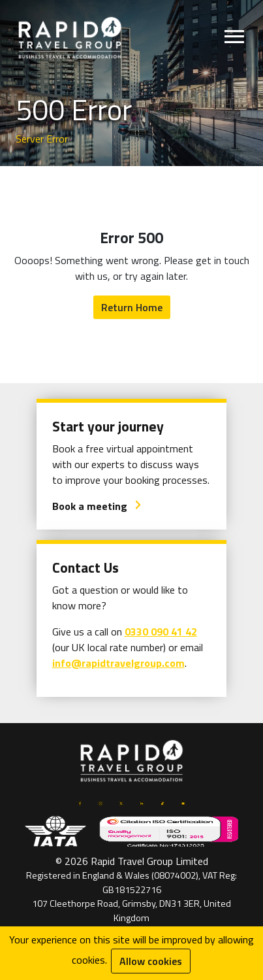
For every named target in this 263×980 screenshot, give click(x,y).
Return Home (132, 307)
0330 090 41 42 (161, 632)
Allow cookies (151, 961)
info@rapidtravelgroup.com (118, 663)
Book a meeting (97, 506)
